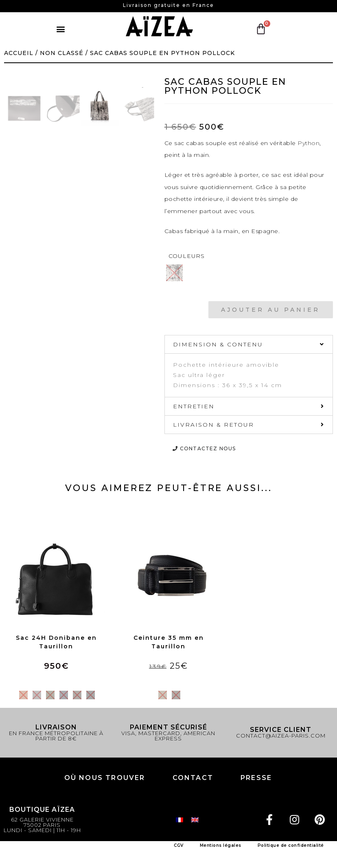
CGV (179, 845)
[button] (61, 29)
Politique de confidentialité (291, 845)
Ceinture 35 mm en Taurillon (169, 642)
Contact (193, 778)
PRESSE (256, 778)
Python (309, 143)
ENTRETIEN (194, 406)
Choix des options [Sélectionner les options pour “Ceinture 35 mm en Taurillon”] (168, 680)
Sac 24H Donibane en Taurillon (56, 642)
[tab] (249, 344)
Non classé (62, 53)
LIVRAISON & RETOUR (213, 425)
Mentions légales (221, 845)
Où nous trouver (105, 778)
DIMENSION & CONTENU (218, 344)
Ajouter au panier (270, 310)
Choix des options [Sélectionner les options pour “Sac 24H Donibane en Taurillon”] (56, 680)
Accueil (19, 53)
